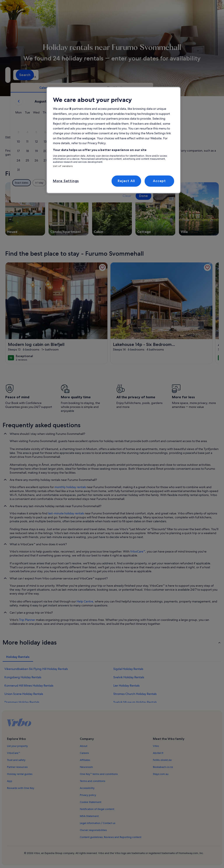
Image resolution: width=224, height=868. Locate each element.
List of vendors (63, 166)
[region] (114, 140)
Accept (159, 181)
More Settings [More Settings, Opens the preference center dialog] (66, 181)
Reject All (126, 181)
